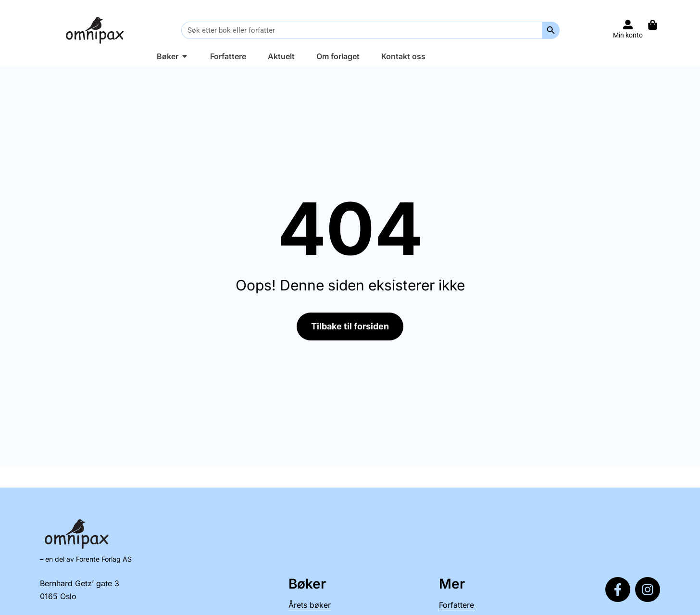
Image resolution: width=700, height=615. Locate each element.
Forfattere (456, 605)
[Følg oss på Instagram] (648, 590)
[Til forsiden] (97, 30)
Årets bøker (310, 605)
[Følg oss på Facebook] (618, 590)
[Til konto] (628, 25)
